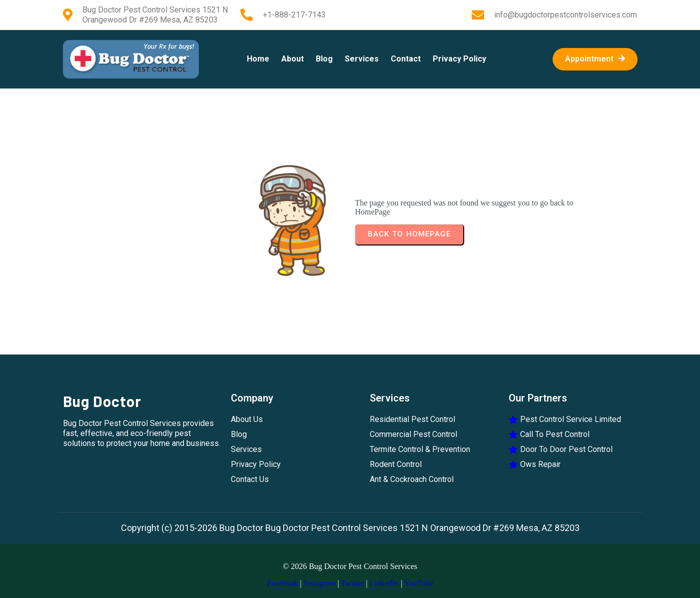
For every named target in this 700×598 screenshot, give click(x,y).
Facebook (282, 583)
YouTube (419, 583)
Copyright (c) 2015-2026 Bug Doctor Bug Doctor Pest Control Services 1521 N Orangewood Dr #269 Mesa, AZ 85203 (350, 528)
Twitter (352, 583)
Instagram (319, 583)
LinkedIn (384, 583)
